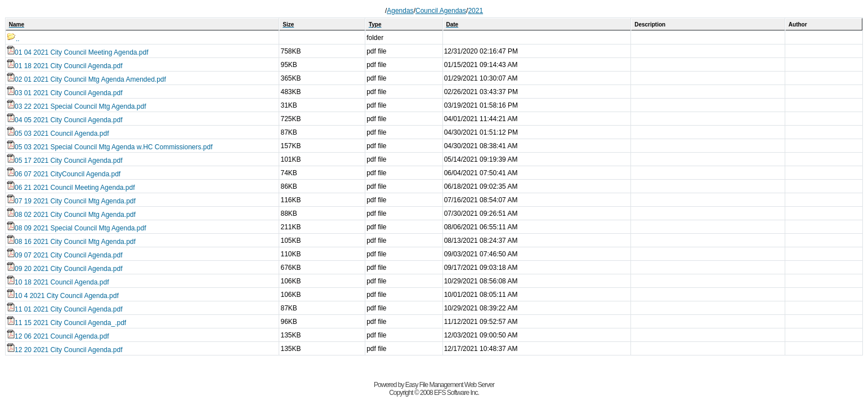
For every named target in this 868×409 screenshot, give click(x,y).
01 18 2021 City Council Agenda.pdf (64, 66)
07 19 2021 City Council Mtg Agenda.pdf (71, 201)
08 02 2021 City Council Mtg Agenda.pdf (71, 215)
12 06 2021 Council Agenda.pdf (58, 336)
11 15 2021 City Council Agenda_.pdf (66, 323)
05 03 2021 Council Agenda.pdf (58, 134)
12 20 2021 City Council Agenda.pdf (64, 350)
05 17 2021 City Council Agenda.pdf (64, 161)
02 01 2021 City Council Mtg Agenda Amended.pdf (86, 79)
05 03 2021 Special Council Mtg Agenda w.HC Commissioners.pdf (110, 147)
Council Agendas (441, 11)
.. (13, 39)
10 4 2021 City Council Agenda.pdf (63, 296)
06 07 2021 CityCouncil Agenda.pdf (64, 174)
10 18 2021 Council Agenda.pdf (58, 282)
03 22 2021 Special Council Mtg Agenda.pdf (77, 106)
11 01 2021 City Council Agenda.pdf (64, 309)
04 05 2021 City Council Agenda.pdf (64, 120)
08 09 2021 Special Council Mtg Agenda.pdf (77, 228)
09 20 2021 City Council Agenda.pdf (64, 269)
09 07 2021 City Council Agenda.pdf (64, 255)
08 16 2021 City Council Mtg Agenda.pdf (71, 242)
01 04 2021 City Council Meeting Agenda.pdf (78, 52)
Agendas (400, 11)
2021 (475, 11)
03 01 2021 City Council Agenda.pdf (64, 93)
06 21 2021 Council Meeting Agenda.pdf (71, 188)
